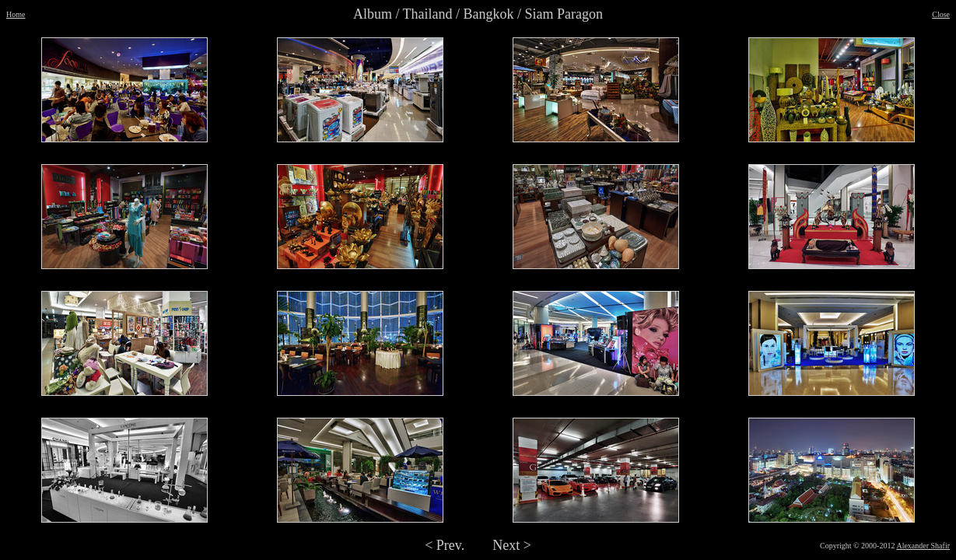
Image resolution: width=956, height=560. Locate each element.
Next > (512, 545)
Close (941, 14)
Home (16, 14)
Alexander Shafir (923, 546)
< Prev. (445, 545)
